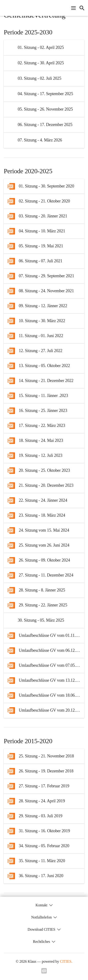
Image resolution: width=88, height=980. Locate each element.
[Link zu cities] (44, 972)
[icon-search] (82, 8)
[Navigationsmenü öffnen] (73, 8)
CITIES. (66, 961)
